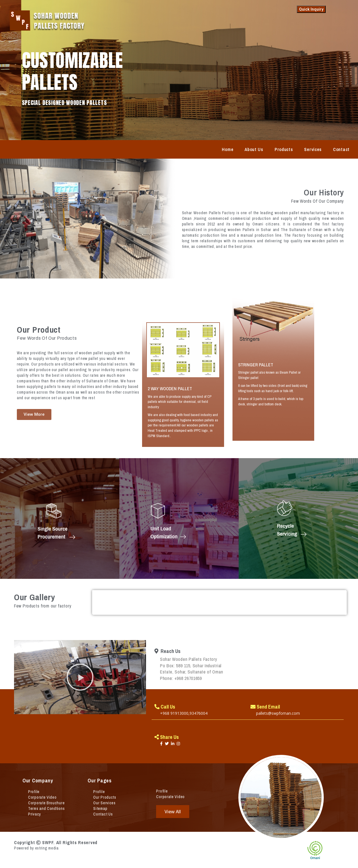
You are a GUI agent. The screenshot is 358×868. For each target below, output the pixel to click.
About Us (254, 149)
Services (313, 149)
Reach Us (167, 651)
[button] (80, 677)
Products (284, 149)
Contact (341, 149)
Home (228, 149)
